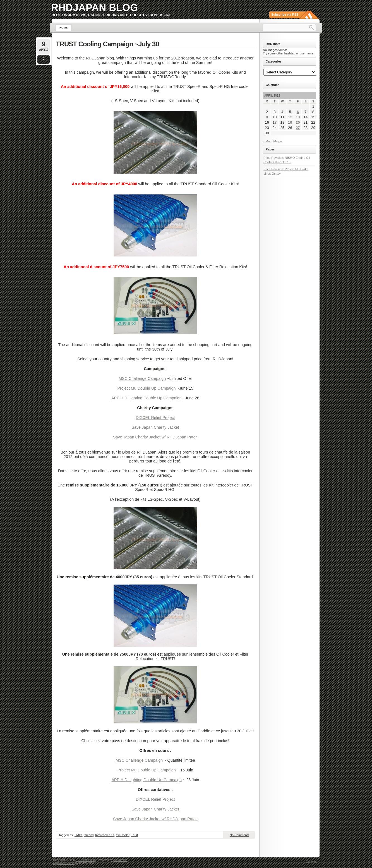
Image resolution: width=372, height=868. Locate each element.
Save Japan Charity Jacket (155, 427)
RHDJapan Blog (94, 8)
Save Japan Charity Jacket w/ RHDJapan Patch (155, 437)
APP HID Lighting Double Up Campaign (147, 398)
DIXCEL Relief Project (155, 418)
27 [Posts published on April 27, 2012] (298, 128)
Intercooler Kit (105, 835)
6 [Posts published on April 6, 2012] (298, 112)
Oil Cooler (123, 835)
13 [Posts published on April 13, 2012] (298, 117)
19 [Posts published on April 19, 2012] (290, 122)
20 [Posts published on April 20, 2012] (298, 122)
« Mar (267, 141)
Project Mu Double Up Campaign (146, 388)
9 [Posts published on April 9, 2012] (267, 117)
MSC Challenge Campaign (142, 378)
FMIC (78, 835)
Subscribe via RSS (285, 15)
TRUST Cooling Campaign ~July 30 (107, 44)
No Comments (239, 835)
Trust (135, 835)
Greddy (89, 835)
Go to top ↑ (313, 862)
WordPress (120, 860)
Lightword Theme (64, 863)
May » (277, 141)
